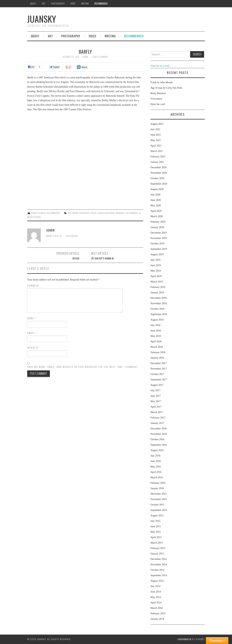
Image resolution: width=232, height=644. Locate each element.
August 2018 (157, 320)
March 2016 (157, 477)
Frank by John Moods (162, 82)
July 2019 (155, 260)
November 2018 (159, 303)
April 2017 (156, 407)
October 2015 (157, 505)
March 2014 (157, 608)
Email (32, 333)
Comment (33, 286)
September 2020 (159, 184)
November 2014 (159, 564)
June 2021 (156, 135)
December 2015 (159, 494)
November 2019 (159, 238)
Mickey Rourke (34, 217)
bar (70, 213)
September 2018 (159, 314)
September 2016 (159, 445)
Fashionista (185, 639)
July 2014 (155, 586)
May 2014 (156, 597)
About (33, 4)
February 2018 (158, 352)
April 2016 (156, 472)
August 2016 (157, 450)
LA (140, 213)
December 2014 (159, 559)
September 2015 (159, 510)
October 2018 (157, 309)
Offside (76, 258)
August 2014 (157, 581)
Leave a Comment (100, 57)
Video (73, 4)
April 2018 (156, 341)
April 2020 (156, 211)
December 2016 (159, 429)
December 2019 (159, 233)
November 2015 (159, 499)
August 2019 (157, 254)
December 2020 (159, 167)
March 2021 (157, 151)
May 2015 (156, 532)
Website (33, 348)
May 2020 (156, 206)
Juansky (42, 19)
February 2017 (158, 418)
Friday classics (39, 213)
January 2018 (157, 358)
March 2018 (157, 347)
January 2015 (157, 554)
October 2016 (157, 439)
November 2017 (159, 369)
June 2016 (156, 461)
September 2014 (159, 575)
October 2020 (157, 178)
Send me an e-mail (160, 66)
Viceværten (156, 99)
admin (85, 57)
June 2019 (156, 265)
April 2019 (156, 276)
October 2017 (157, 374)
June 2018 (156, 331)
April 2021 (156, 146)
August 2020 (157, 189)
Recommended (101, 4)
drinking (120, 213)
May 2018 (156, 336)
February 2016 (158, 483)
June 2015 (156, 526)
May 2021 (156, 140)
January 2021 (157, 162)
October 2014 (157, 570)
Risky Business (158, 93)
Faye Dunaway (131, 213)
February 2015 (158, 548)
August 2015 (157, 516)
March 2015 (157, 543)
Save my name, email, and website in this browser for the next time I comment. (83, 367)
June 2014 (156, 592)
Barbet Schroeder (81, 213)
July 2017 (155, 390)
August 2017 (157, 385)
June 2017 (156, 396)
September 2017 (159, 380)
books (93, 213)
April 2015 (156, 537)
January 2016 (157, 488)
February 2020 (158, 222)
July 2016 (155, 456)
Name (32, 318)
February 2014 (158, 613)
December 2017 (159, 363)
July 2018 (155, 325)
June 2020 (156, 200)
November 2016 (159, 434)
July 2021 (155, 129)
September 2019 (159, 249)
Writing (85, 4)
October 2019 (157, 244)
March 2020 (157, 216)
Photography (58, 4)
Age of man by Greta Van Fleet (166, 88)
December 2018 (159, 298)
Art (44, 4)
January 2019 (157, 293)
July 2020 (155, 195)
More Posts (54, 236)
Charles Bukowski (106, 213)
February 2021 (158, 157)
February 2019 (158, 287)
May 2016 (156, 467)
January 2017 (157, 423)
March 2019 (157, 282)
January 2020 (157, 227)
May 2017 (156, 401)
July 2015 (155, 521)
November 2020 (159, 173)
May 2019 (156, 271)
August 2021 (157, 124)
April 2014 (156, 603)
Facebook (72, 236)
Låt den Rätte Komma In (102, 258)
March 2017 (157, 412)
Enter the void (158, 104)
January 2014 (157, 619)
